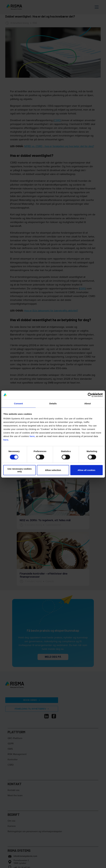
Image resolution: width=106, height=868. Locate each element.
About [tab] (88, 403)
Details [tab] (53, 403)
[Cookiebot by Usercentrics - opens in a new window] (90, 395)
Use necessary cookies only (20, 470)
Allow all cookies (86, 470)
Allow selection (53, 470)
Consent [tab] (18, 403)
